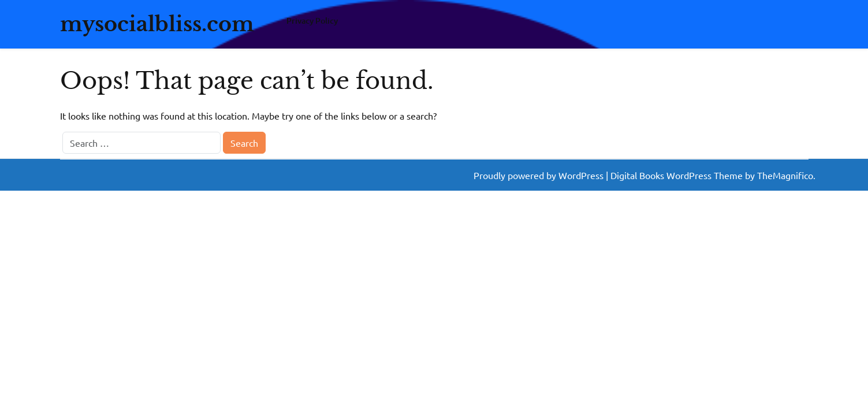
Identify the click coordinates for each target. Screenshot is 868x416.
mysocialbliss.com (157, 24)
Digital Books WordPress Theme (678, 175)
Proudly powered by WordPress (540, 175)
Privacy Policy (312, 21)
